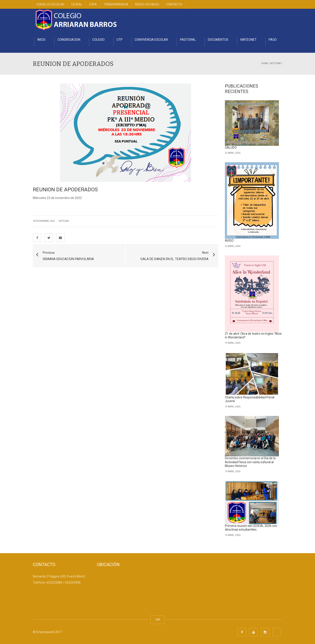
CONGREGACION (69, 40)
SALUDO (231, 148)
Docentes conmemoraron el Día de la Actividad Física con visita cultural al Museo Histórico (250, 462)
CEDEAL (77, 4)
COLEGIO (98, 40)
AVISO (229, 241)
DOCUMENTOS (218, 40)
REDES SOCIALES (147, 4)
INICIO (41, 40)
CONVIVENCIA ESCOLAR (151, 40)
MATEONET (248, 40)
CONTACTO (174, 4)
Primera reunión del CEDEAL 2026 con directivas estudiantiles (251, 528)
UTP (120, 40)
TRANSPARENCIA (116, 4)
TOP (158, 620)
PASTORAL (188, 40)
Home (265, 63)
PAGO (273, 40)
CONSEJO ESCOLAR (50, 4)
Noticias (275, 63)
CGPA (93, 4)
